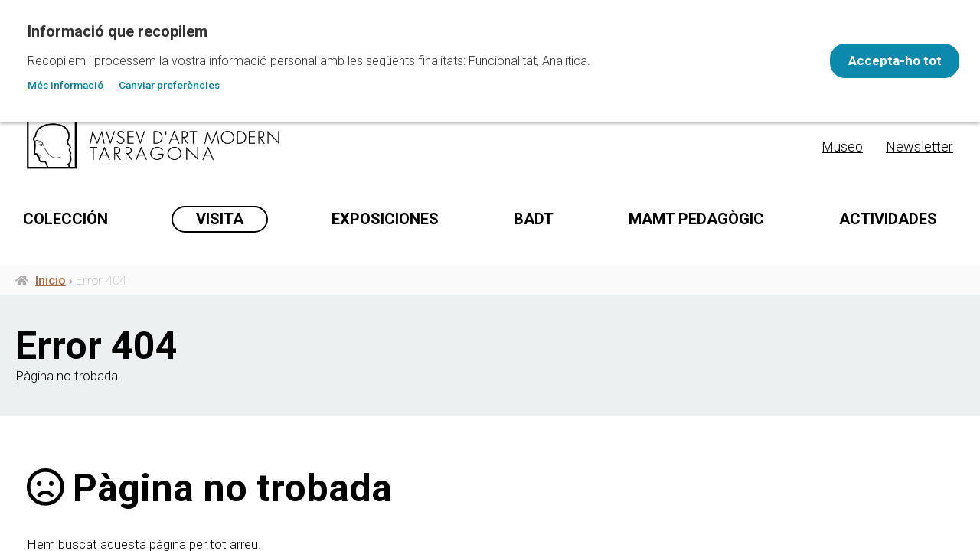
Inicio (51, 345)
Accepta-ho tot (885, 60)
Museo (842, 147)
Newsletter (920, 147)
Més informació (65, 85)
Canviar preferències (169, 85)
